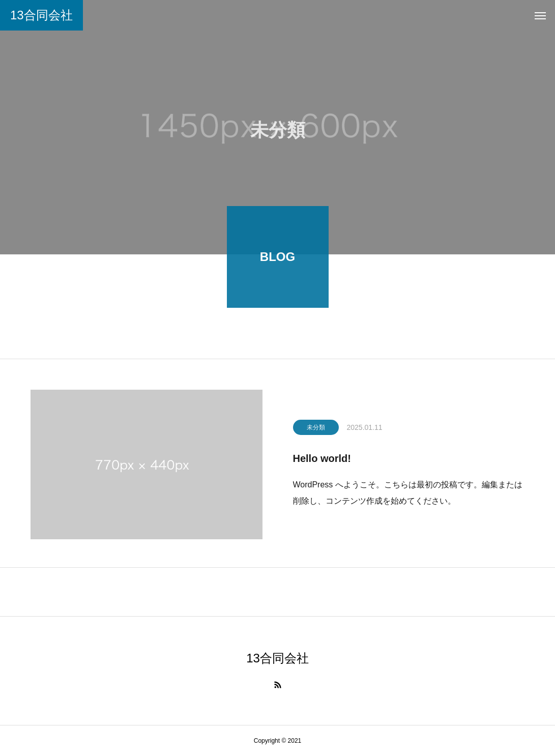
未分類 (316, 429)
